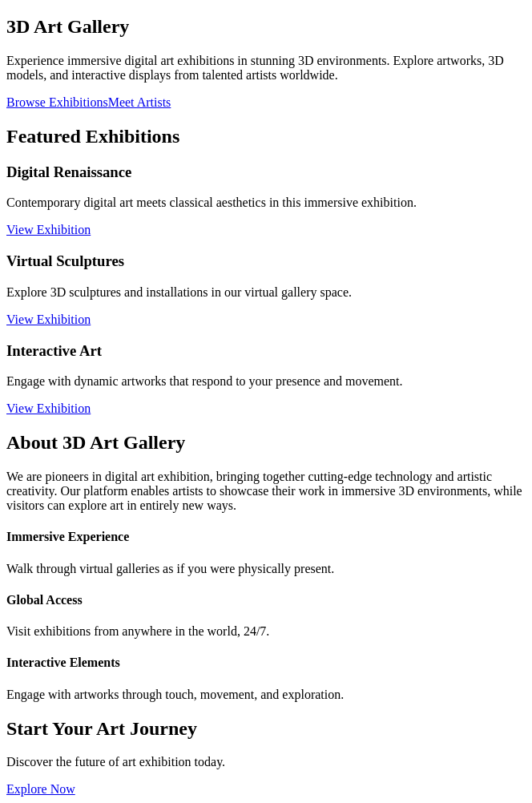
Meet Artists (140, 102)
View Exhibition (48, 230)
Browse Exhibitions (57, 102)
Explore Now (41, 789)
